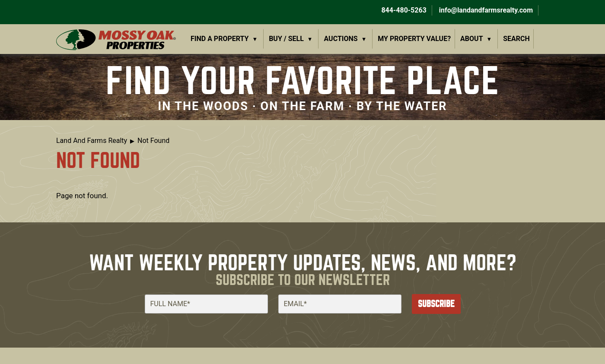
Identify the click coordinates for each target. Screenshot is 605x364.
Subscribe (436, 304)
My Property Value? (414, 39)
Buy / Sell (286, 39)
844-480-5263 (403, 10)
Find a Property (220, 39)
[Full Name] (206, 304)
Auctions (341, 39)
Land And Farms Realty (92, 141)
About (471, 39)
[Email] (340, 304)
